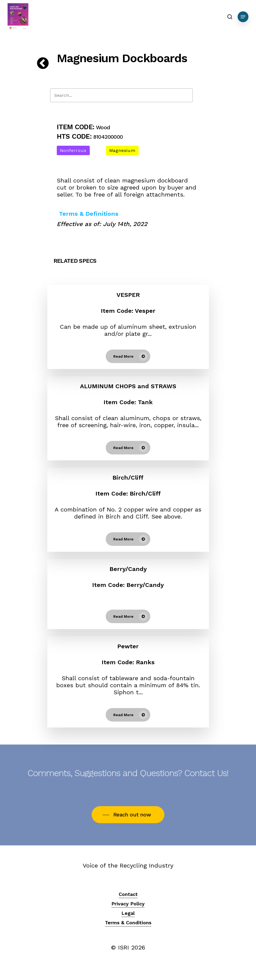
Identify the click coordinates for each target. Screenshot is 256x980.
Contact (128, 894)
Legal (128, 913)
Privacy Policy (128, 904)
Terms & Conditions (128, 923)
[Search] (121, 95)
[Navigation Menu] (243, 17)
